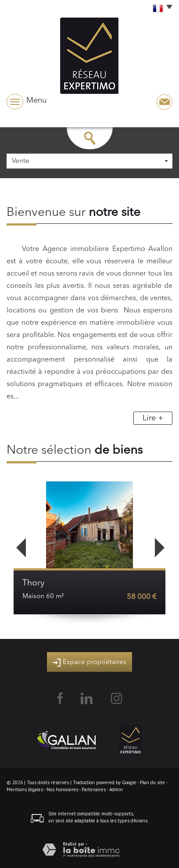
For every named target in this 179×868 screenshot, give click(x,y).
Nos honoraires (62, 789)
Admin (116, 789)
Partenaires (94, 789)
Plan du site (152, 782)
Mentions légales (25, 789)
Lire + (153, 418)
